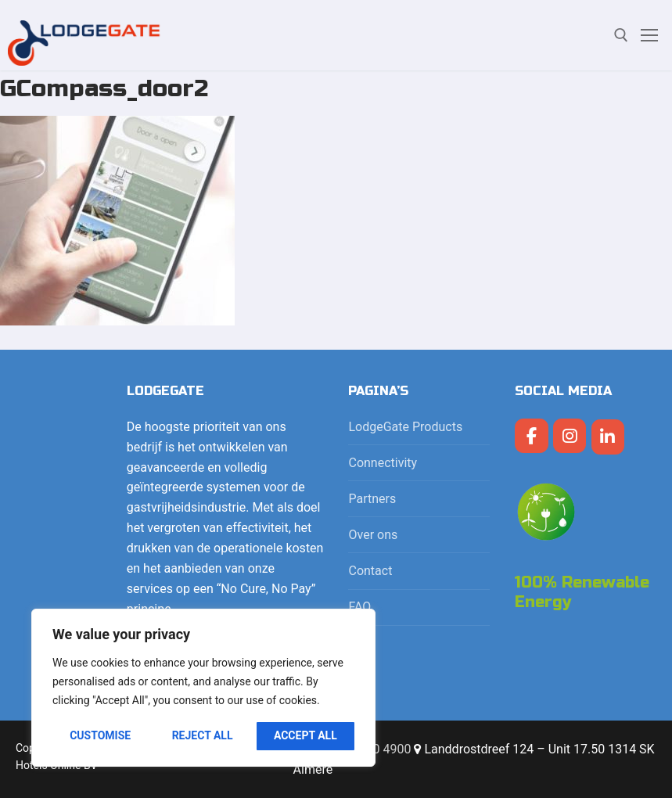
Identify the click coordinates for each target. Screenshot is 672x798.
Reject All (203, 735)
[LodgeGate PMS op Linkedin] (608, 437)
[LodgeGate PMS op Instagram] (570, 436)
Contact (370, 571)
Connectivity (384, 463)
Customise (100, 735)
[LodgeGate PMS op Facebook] (532, 436)
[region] (203, 688)
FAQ (359, 607)
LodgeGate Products (407, 427)
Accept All (305, 735)
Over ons (373, 535)
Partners (372, 499)
